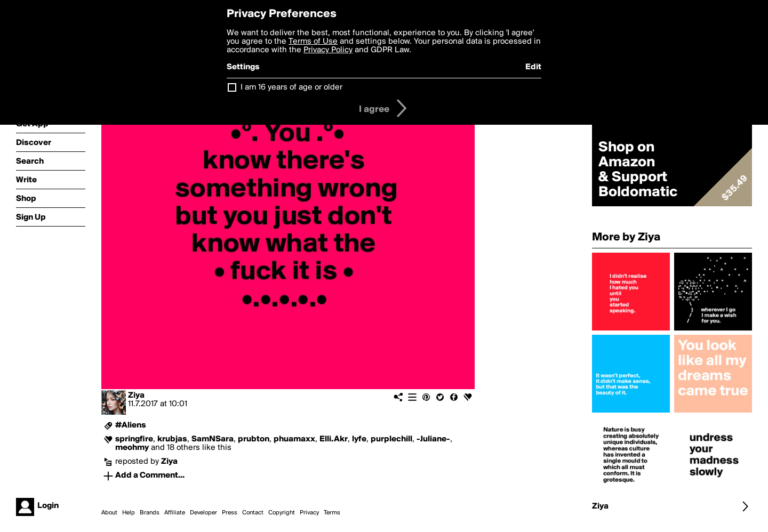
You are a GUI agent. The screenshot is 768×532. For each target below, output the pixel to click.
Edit (533, 67)
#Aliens (131, 425)
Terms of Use (313, 42)
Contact (253, 513)
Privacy (309, 513)
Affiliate (175, 513)
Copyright (282, 513)
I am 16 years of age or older (291, 87)
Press (230, 513)
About (109, 513)
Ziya (136, 396)
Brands (150, 513)
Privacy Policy (328, 50)
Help (129, 513)
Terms (332, 513)
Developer (203, 513)
